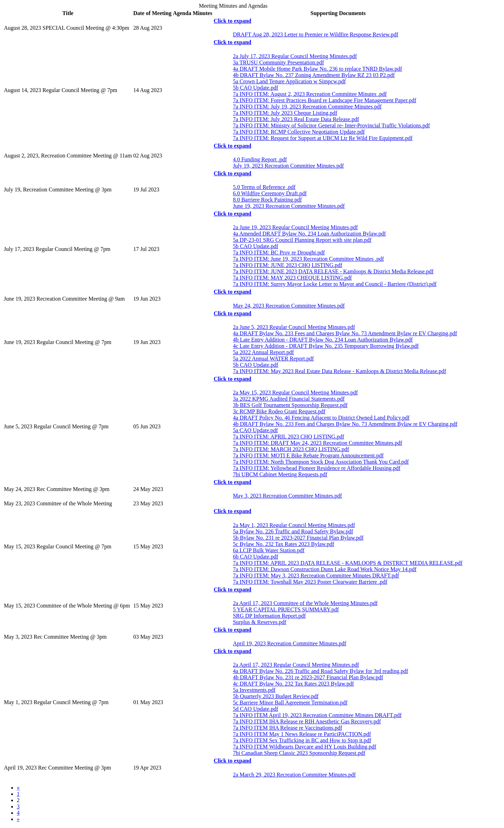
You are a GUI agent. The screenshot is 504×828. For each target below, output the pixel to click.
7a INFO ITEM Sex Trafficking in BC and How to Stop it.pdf (301, 740)
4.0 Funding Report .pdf (259, 159)
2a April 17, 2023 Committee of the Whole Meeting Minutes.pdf (304, 603)
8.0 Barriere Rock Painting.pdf (266, 200)
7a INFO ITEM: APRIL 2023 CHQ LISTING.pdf (288, 437)
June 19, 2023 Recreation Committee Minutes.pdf (288, 206)
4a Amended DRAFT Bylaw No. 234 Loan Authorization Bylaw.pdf (308, 234)
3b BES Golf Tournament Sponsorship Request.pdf (289, 405)
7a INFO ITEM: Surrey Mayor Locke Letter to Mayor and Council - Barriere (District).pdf (334, 284)
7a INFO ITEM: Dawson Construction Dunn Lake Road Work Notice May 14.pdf (324, 569)
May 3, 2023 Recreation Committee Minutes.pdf (286, 496)
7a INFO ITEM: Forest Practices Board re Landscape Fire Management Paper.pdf (324, 100)
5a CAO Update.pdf (254, 430)
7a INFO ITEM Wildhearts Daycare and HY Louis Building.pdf (304, 747)
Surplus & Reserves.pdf (258, 622)
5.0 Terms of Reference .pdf (263, 187)
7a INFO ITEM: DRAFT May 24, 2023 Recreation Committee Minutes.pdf (317, 443)
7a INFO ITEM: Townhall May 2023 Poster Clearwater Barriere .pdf (309, 582)
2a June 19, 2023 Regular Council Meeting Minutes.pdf (294, 227)
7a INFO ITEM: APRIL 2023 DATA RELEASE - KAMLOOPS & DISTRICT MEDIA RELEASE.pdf (347, 563)
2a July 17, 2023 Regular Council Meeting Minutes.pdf (294, 56)
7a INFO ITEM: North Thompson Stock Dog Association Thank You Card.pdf (320, 462)
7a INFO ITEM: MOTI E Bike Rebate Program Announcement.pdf (307, 455)
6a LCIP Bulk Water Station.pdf (268, 550)
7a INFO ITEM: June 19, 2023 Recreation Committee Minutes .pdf (307, 259)
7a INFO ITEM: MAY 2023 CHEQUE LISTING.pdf (291, 278)
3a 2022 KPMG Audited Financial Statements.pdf (288, 399)
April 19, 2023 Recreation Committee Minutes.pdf (289, 643)
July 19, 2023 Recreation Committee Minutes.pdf (287, 166)
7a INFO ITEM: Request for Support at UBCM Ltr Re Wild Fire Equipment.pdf (322, 138)
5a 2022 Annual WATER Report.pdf (272, 359)
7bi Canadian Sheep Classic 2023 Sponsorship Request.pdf (298, 753)
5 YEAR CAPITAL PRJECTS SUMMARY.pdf (285, 609)
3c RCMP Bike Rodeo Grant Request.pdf (278, 411)
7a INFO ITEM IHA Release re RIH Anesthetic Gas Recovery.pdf (306, 721)
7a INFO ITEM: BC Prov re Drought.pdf (278, 252)
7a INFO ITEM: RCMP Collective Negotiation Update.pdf (298, 132)
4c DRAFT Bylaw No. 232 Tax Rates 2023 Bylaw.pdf (292, 684)
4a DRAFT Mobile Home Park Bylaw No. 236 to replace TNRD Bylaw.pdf (316, 69)
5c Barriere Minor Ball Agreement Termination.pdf (289, 703)
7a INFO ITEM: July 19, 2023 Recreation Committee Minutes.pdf (306, 107)
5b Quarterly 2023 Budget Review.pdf (275, 696)
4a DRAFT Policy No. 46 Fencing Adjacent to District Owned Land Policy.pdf (320, 418)
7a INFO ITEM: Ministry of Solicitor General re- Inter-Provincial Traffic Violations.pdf (330, 125)
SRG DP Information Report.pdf (268, 616)
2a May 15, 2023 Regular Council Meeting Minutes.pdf (294, 392)
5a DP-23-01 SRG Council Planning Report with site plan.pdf (301, 240)
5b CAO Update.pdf (254, 88)
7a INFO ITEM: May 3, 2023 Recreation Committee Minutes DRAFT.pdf (315, 576)
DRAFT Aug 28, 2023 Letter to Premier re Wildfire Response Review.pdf (314, 34)
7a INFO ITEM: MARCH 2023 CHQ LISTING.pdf (290, 449)
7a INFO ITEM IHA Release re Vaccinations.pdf (286, 728)
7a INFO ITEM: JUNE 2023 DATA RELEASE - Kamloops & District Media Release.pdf (332, 271)
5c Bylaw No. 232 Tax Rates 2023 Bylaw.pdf (283, 544)
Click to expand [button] (232, 21)
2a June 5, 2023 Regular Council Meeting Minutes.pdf (293, 327)
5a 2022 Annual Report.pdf (262, 352)
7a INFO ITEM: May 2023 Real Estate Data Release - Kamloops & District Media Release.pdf (338, 371)
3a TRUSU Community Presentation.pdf (277, 62)
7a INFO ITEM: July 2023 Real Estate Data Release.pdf (295, 119)
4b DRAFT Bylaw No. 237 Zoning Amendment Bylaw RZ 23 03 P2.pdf (313, 75)
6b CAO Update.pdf (254, 557)
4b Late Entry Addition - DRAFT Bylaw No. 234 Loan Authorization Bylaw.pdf (322, 340)
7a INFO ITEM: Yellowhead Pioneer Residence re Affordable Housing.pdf (316, 468)
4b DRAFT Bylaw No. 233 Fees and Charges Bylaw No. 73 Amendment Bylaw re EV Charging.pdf (344, 424)
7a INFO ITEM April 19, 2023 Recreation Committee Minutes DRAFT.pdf (316, 715)
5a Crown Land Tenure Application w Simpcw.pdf (288, 81)
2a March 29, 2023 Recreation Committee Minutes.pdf (293, 775)
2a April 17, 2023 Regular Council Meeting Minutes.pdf (295, 665)
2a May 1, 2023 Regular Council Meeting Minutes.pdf (293, 525)
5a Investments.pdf (253, 690)
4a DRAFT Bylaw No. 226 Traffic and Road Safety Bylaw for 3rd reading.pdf (320, 671)
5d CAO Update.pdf (254, 709)
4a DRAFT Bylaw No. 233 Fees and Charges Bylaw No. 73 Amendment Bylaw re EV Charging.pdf (344, 333)
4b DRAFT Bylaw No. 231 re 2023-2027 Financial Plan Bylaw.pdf (307, 677)
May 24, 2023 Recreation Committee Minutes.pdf (288, 306)
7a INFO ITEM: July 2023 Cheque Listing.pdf (284, 113)
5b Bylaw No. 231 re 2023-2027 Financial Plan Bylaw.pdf (297, 538)
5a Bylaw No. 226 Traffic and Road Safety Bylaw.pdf (292, 531)
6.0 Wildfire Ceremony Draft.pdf (269, 193)
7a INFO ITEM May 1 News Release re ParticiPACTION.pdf (301, 734)
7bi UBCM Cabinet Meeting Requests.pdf (279, 474)
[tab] (338, 21)
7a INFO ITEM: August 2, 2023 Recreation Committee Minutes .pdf (309, 94)
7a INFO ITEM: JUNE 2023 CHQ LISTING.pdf (286, 265)
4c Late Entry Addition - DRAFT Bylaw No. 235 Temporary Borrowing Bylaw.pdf (325, 346)
